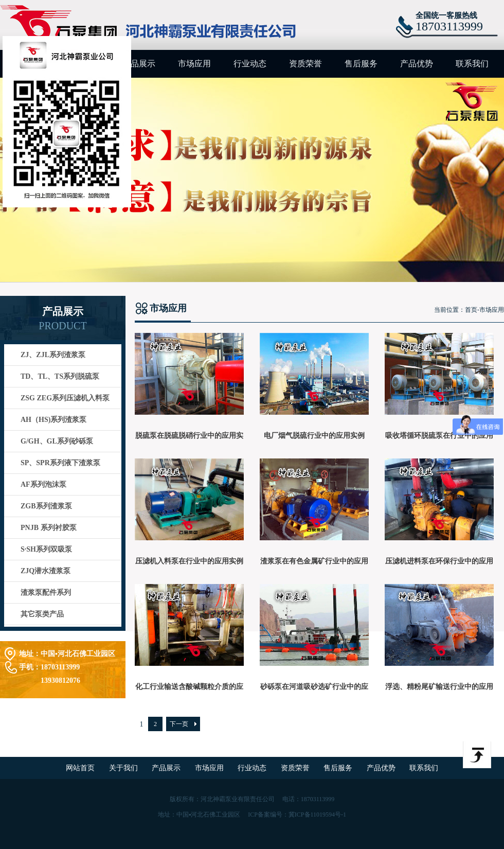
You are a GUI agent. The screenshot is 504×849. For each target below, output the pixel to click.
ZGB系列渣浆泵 (46, 506)
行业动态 (250, 64)
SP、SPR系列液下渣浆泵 (60, 463)
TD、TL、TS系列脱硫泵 (60, 376)
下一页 (179, 724)
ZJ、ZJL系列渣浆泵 (53, 355)
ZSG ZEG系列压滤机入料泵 (65, 398)
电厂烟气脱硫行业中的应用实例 (314, 436)
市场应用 (194, 64)
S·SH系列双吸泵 (46, 549)
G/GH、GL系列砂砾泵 (57, 441)
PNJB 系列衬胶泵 (49, 528)
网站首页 (81, 768)
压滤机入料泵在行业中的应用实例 (189, 561)
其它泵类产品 (42, 614)
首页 (471, 310)
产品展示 (139, 64)
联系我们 (472, 64)
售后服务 (361, 64)
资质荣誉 (305, 64)
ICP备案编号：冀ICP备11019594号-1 (297, 815)
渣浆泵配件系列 (46, 592)
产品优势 (417, 64)
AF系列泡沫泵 (43, 484)
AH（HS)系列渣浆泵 (53, 420)
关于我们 (124, 768)
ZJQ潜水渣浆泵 (46, 571)
